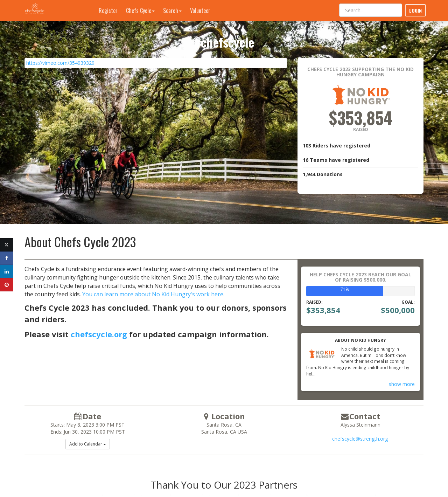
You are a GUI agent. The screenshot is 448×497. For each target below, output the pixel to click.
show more (402, 384)
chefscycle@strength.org (360, 439)
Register (108, 11)
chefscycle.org (99, 334)
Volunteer (200, 11)
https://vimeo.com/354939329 (60, 63)
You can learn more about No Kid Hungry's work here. (153, 294)
